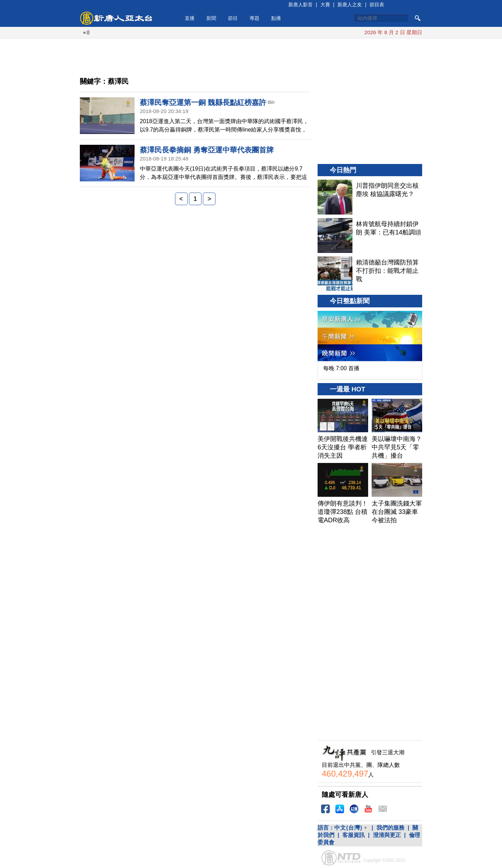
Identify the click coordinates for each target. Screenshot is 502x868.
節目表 (377, 5)
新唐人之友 (350, 5)
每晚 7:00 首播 (341, 368)
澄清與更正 (387, 835)
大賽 (325, 5)
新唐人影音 (301, 5)
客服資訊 (353, 835)
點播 (276, 18)
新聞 (211, 18)
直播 (190, 18)
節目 (233, 18)
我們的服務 (390, 828)
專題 (254, 18)
